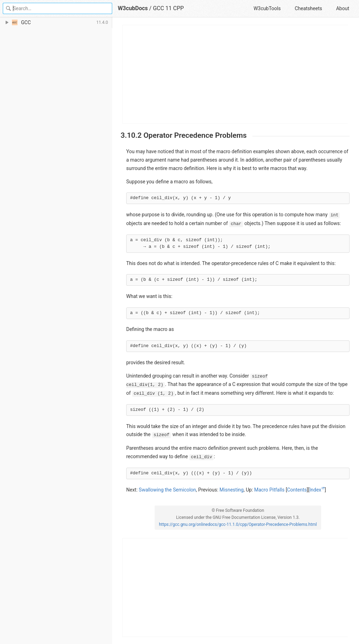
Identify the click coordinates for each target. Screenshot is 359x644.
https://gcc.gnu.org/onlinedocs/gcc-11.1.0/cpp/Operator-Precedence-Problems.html (238, 524)
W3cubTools (267, 8)
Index (316, 490)
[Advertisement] (235, 74)
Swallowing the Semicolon (167, 490)
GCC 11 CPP (168, 8)
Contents (297, 490)
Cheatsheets (309, 8)
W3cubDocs (133, 8)
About (343, 8)
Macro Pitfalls (269, 490)
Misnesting (232, 490)
